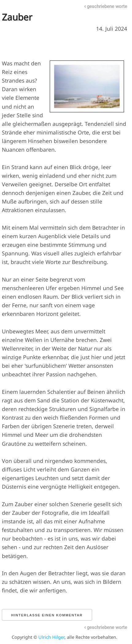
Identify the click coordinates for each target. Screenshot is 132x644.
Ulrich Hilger (51, 637)
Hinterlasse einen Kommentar (47, 615)
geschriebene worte (106, 6)
